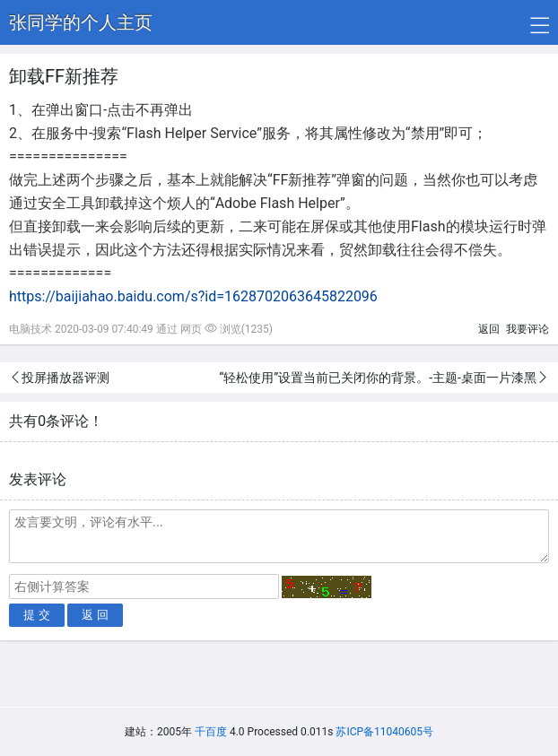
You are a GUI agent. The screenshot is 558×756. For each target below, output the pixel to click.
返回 (489, 329)
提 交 (37, 615)
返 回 (95, 615)
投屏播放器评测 (65, 378)
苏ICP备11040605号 (384, 732)
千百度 (211, 732)
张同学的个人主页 (81, 22)
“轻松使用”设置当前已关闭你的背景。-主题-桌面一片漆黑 (378, 378)
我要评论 (527, 329)
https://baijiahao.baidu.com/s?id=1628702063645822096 (193, 296)
